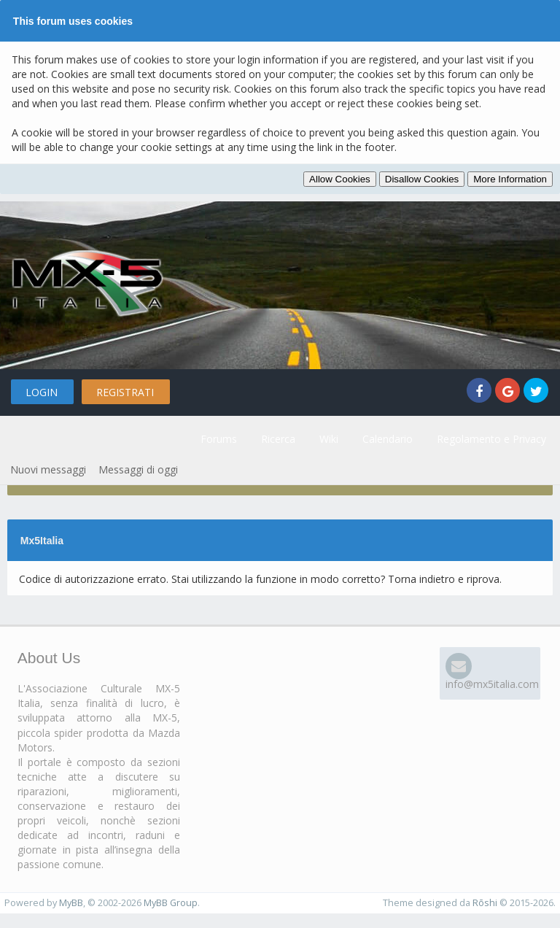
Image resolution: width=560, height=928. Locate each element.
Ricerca (278, 439)
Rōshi (485, 903)
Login (42, 392)
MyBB (71, 903)
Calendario (388, 439)
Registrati (125, 392)
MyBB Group (171, 903)
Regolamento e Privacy (491, 439)
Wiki (329, 439)
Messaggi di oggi (138, 469)
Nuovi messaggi (48, 469)
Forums (219, 439)
